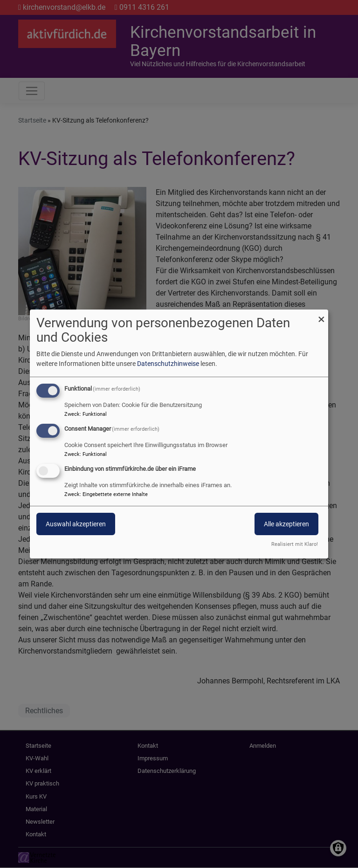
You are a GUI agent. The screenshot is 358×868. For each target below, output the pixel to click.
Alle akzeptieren (286, 524)
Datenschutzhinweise (168, 364)
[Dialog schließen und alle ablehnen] (321, 315)
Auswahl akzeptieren (76, 524)
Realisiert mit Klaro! (295, 544)
